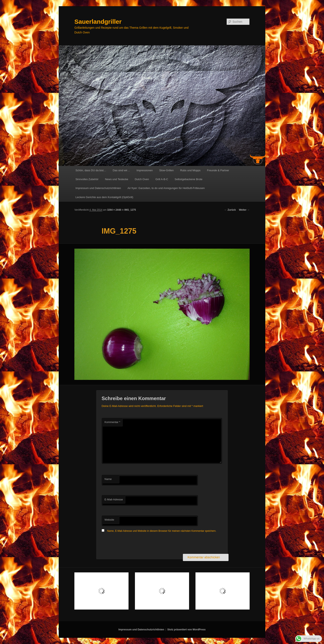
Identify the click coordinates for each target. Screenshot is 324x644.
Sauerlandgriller (98, 22)
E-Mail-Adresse (114, 499)
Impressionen (145, 170)
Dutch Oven (142, 179)
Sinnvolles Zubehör (87, 179)
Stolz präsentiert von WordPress (186, 630)
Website (109, 520)
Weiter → (244, 210)
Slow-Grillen (166, 170)
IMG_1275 (130, 210)
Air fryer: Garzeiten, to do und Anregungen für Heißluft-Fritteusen (166, 188)
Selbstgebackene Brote (188, 179)
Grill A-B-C (162, 179)
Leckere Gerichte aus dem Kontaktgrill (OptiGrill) (104, 197)
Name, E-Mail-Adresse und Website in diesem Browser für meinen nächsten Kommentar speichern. (162, 531)
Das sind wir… (121, 170)
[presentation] (133, 544)
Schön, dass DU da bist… (91, 170)
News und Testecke (117, 179)
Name (108, 479)
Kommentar (112, 422)
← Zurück (230, 210)
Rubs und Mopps (190, 170)
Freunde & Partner (218, 170)
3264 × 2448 (114, 210)
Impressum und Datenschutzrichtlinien (98, 188)
